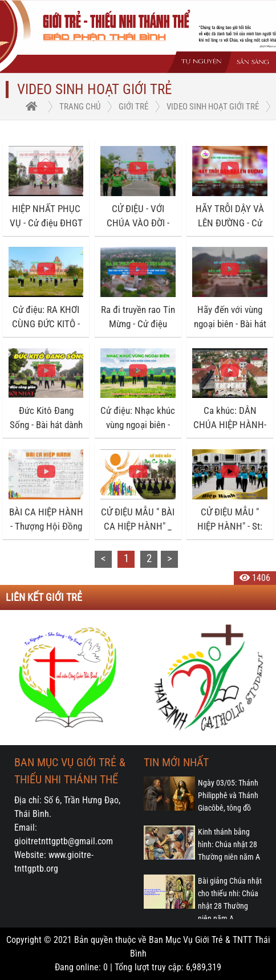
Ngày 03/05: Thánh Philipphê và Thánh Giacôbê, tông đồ (228, 795)
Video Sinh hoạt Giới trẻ (213, 107)
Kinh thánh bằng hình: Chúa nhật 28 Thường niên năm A (229, 844)
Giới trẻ (133, 107)
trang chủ (80, 107)
